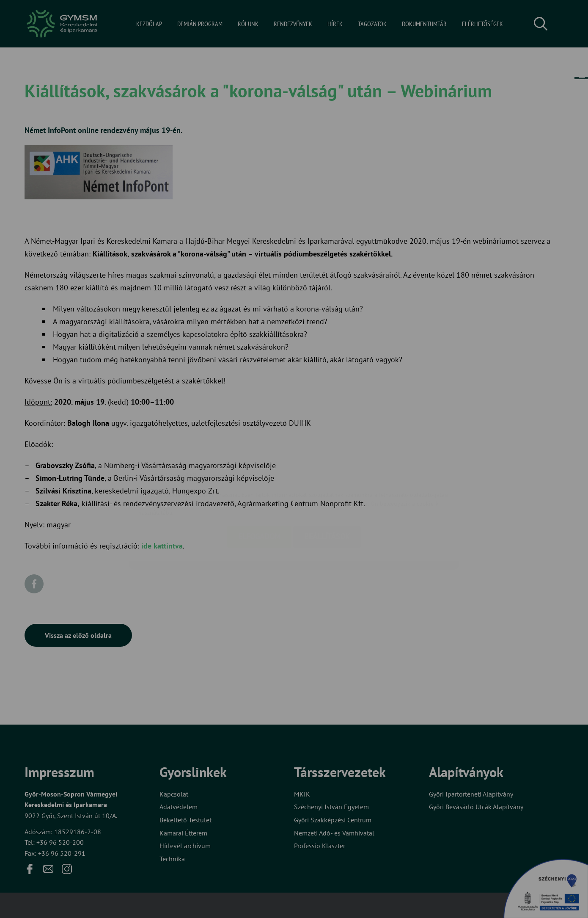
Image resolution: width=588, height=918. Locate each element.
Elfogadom (259, 486)
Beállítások (327, 486)
